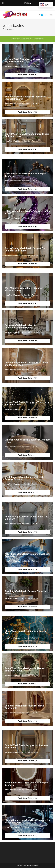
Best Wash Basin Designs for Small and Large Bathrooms (25, 98)
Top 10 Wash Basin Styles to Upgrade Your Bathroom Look (27, 135)
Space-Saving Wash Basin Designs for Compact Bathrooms (25, 250)
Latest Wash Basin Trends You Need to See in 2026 (27, 212)
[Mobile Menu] (48, 15)
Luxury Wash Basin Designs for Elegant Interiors (25, 175)
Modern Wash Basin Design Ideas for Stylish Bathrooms (24, 60)
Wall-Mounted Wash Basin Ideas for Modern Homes (24, 289)
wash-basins (11, 29)
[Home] (4, 29)
